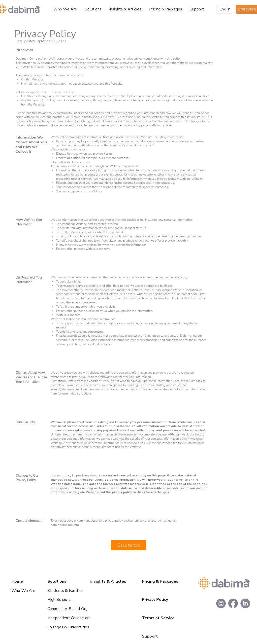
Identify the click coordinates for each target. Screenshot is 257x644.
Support (150, 636)
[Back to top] (128, 545)
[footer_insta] (221, 603)
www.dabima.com (201, 63)
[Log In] (225, 9)
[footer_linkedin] (245, 603)
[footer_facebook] (233, 603)
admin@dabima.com (65, 389)
